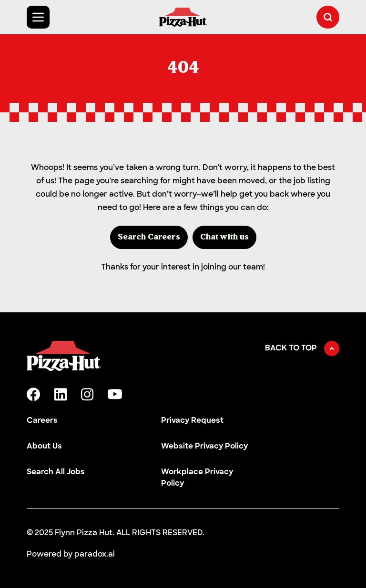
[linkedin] (61, 394)
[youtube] (115, 394)
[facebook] (33, 394)
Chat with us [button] (224, 237)
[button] (328, 17)
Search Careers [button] (149, 237)
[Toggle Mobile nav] (38, 17)
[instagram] (87, 394)
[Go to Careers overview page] (183, 17)
